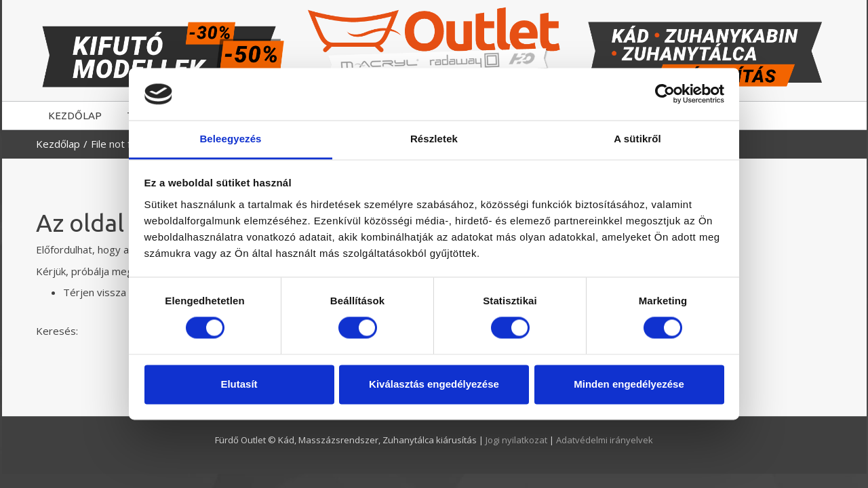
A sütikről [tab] (637, 139)
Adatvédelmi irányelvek (605, 440)
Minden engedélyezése (629, 384)
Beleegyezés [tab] (230, 139)
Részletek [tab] (434, 139)
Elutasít (239, 384)
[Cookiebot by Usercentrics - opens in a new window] (665, 94)
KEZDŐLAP (75, 116)
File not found (122, 144)
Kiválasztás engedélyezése (434, 384)
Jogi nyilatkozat (517, 440)
